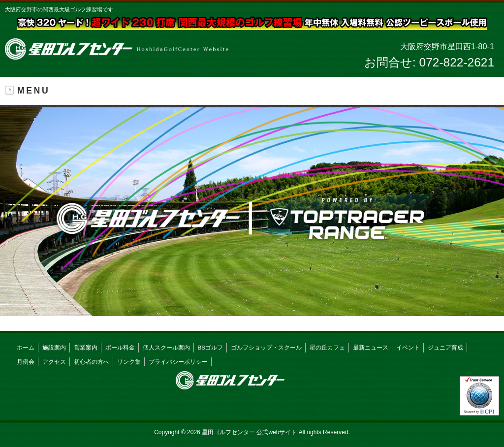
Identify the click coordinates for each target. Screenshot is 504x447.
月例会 (26, 362)
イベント (408, 348)
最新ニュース (371, 348)
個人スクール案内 (166, 348)
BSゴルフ (210, 348)
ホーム (26, 348)
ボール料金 (120, 348)
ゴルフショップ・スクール (266, 348)
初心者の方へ (92, 362)
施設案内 (54, 348)
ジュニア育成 (445, 348)
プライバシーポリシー (178, 362)
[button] (252, 212)
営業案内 (86, 348)
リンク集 (129, 362)
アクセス (54, 362)
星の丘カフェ (327, 348)
